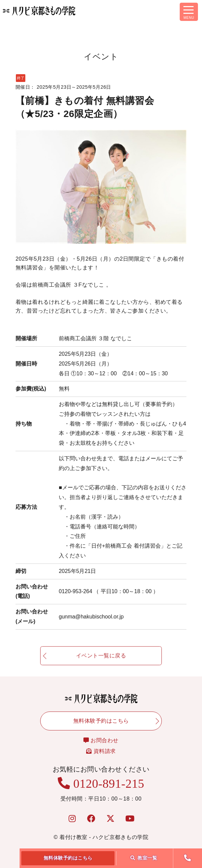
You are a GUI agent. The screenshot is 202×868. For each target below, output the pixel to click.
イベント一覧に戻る (101, 660)
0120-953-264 (109, 591)
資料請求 (101, 751)
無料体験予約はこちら (68, 858)
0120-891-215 (101, 784)
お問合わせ (101, 740)
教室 (144, 858)
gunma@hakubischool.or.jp (91, 617)
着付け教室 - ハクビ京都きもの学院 (104, 837)
